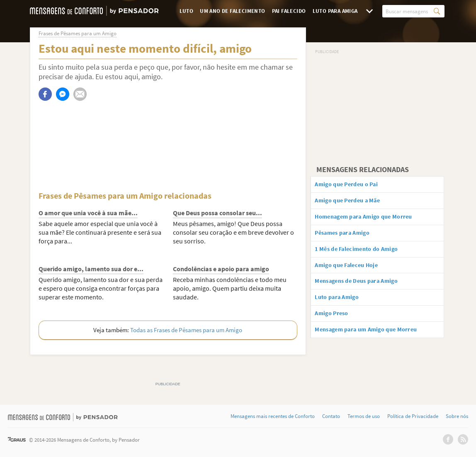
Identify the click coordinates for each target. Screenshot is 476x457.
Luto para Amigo (343, 306)
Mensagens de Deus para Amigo (365, 289)
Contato (331, 416)
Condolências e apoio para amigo (221, 269)
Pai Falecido (289, 11)
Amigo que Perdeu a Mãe (355, 202)
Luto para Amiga (335, 11)
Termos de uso (364, 416)
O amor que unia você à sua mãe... (88, 213)
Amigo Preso (336, 324)
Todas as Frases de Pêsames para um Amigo (186, 330)
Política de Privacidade (413, 416)
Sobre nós (457, 416)
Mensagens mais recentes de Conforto (273, 416)
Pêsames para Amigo (349, 237)
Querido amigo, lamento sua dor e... (91, 269)
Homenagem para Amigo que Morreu (373, 220)
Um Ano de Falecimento (232, 11)
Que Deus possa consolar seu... (217, 213)
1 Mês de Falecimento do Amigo (364, 255)
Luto (187, 11)
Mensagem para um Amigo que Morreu (375, 341)
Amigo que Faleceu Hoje (353, 272)
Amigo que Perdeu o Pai (353, 185)
